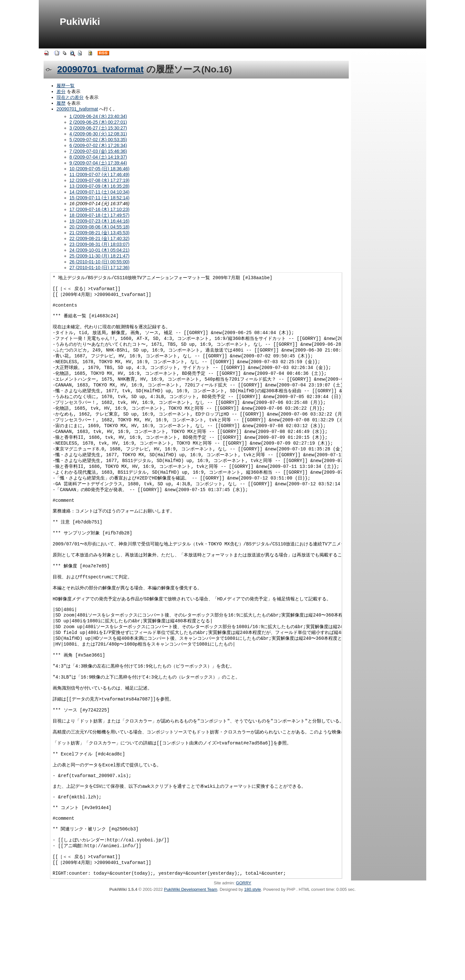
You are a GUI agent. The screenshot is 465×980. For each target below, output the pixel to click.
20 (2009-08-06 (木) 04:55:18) (99, 227)
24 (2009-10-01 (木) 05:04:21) (99, 250)
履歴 (61, 103)
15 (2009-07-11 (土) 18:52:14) (99, 198)
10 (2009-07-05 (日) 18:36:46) (99, 169)
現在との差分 (70, 97)
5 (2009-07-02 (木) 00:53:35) (98, 140)
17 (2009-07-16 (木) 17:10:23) (99, 209)
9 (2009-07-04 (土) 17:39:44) (98, 163)
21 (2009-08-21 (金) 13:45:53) (99, 233)
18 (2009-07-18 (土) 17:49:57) (99, 215)
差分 (61, 91)
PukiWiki (80, 21)
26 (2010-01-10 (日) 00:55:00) (99, 262)
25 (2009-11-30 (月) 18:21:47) (99, 256)
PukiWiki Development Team (191, 973)
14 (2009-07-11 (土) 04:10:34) (99, 192)
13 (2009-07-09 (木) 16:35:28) (99, 186)
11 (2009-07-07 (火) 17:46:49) (99, 174)
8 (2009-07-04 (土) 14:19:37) (98, 157)
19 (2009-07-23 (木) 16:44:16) (99, 221)
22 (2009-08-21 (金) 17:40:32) (99, 238)
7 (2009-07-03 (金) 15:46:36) (98, 151)
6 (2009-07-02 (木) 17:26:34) (98, 145)
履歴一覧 (66, 86)
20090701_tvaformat (100, 69)
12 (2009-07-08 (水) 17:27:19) (99, 180)
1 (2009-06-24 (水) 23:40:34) (98, 116)
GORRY (244, 966)
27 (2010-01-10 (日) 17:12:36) (99, 268)
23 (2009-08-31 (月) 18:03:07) (99, 244)
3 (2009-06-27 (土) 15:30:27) (98, 128)
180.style (253, 973)
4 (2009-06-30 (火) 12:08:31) (98, 134)
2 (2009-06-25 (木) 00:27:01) (98, 122)
